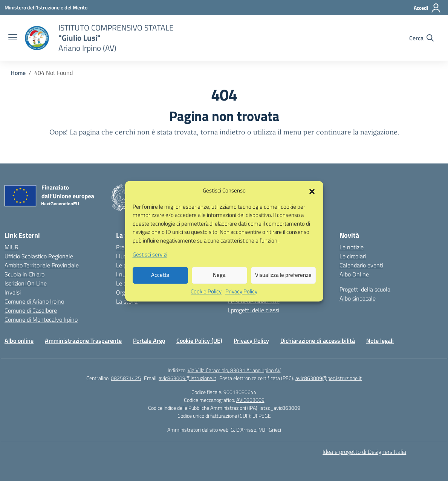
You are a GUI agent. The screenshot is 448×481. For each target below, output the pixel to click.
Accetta (160, 283)
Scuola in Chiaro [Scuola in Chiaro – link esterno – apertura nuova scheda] (24, 274)
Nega (219, 283)
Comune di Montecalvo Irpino (41, 319)
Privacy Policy (241, 299)
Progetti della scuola (365, 289)
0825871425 (126, 378)
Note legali (380, 341)
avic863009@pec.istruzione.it (329, 378)
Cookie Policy (206, 299)
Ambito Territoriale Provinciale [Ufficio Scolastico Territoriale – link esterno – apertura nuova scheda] (42, 265)
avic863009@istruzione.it (187, 378)
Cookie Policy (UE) (199, 341)
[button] (312, 199)
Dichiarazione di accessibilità (318, 341)
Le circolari (353, 256)
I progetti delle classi (254, 310)
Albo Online (354, 274)
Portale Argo (149, 341)
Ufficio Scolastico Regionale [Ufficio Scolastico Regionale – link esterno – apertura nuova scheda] (39, 256)
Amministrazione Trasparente (83, 341)
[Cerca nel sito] (421, 38)
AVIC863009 (250, 400)
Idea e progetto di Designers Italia (364, 452)
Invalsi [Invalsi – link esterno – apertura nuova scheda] (13, 292)
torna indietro (223, 132)
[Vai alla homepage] (37, 38)
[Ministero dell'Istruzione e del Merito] (46, 7)
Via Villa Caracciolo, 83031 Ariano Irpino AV (234, 370)
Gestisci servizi (150, 263)
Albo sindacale (358, 298)
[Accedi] (427, 8)
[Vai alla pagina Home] (18, 73)
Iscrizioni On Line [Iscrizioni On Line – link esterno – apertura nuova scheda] (26, 283)
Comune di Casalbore (31, 310)
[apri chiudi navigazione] (13, 38)
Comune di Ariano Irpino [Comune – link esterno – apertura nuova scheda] (34, 301)
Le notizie (352, 247)
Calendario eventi (361, 265)
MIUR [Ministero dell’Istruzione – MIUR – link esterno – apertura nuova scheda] (11, 247)
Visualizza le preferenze (283, 283)
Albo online (19, 341)
